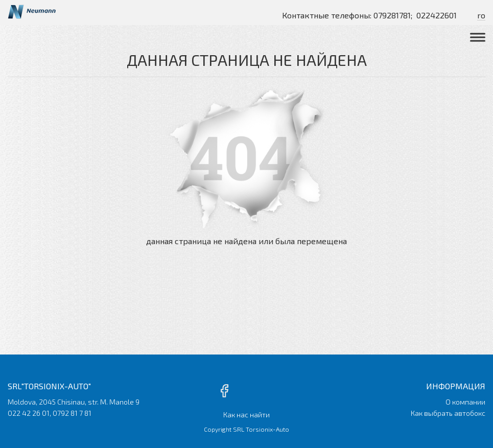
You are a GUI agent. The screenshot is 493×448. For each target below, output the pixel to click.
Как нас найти (246, 415)
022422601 (437, 15)
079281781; (393, 15)
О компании (465, 402)
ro (481, 15)
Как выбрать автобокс (448, 413)
